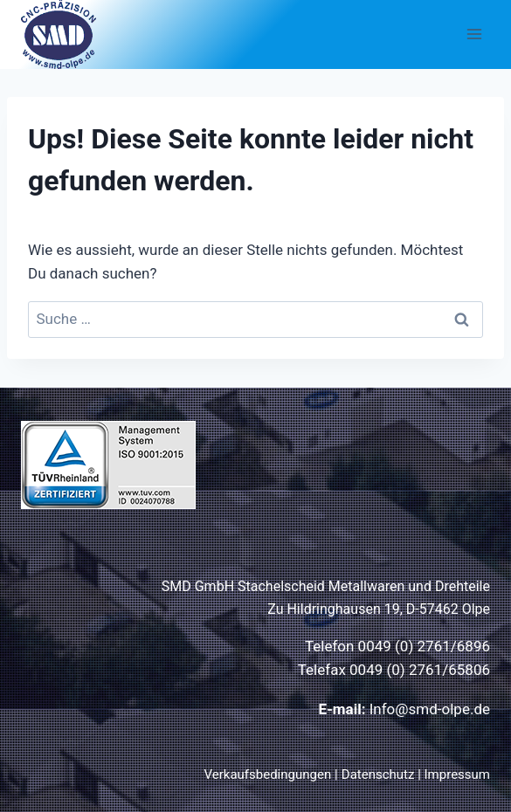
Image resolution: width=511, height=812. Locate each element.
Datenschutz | (383, 774)
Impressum (457, 774)
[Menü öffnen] (474, 34)
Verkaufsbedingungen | (271, 774)
